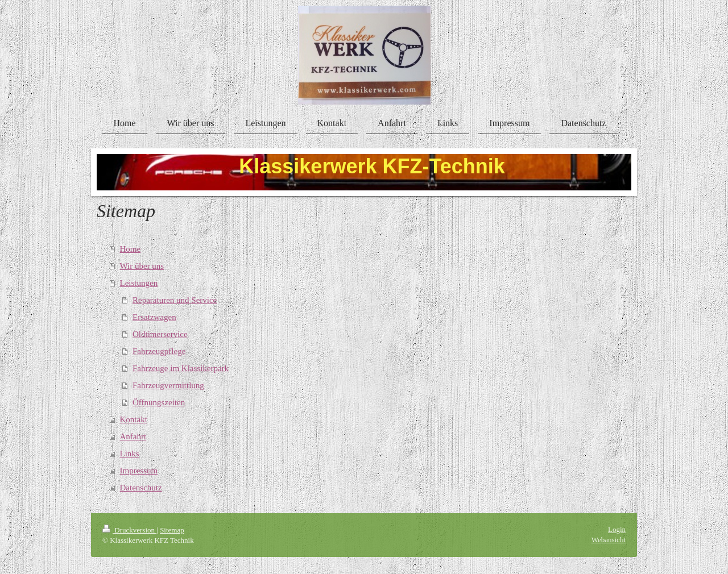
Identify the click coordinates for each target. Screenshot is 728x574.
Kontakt (134, 419)
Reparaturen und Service (175, 300)
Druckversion (129, 530)
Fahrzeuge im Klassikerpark (181, 368)
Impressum (139, 471)
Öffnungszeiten (159, 402)
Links (130, 454)
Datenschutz (141, 488)
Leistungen (139, 283)
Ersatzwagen (154, 317)
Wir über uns (142, 266)
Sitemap (172, 530)
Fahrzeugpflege (159, 351)
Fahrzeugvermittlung (168, 385)
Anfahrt (133, 436)
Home (131, 249)
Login (617, 529)
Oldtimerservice (160, 334)
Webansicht (609, 540)
